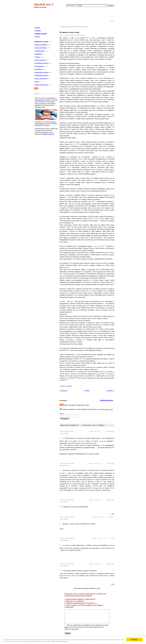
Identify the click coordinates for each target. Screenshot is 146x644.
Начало (37, 28)
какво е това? (109, 409)
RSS (87, 405)
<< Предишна (63, 391)
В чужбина (38, 69)
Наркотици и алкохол (42, 72)
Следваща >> (110, 391)
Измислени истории (41, 75)
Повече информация (59, 641)
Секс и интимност (41, 48)
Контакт (37, 37)
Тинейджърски (40, 51)
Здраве (37, 57)
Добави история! (41, 34)
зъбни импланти (40, 100)
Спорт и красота (40, 60)
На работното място (42, 63)
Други (37, 82)
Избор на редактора (42, 85)
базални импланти (49, 134)
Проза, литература (41, 78)
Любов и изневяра (41, 45)
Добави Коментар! (107, 400)
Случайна (87, 391)
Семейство (39, 54)
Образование (39, 66)
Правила (38, 31)
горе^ (113, 514)
